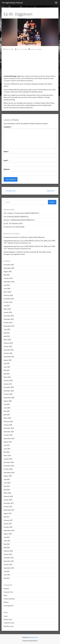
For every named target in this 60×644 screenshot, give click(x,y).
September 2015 (9, 568)
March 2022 (7, 340)
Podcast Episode (9, 599)
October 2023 (8, 302)
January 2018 (8, 500)
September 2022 (9, 326)
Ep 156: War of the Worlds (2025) (14, 227)
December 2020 (9, 387)
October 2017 (8, 507)
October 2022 (8, 323)
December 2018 (9, 462)
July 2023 (7, 306)
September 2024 (9, 282)
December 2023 (9, 299)
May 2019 (7, 452)
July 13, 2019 (9, 49)
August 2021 (8, 360)
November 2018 (9, 466)
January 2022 (8, 346)
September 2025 (9, 268)
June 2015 (7, 575)
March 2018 (7, 493)
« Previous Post (10, 191)
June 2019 (7, 449)
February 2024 (8, 295)
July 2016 (7, 537)
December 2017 (9, 503)
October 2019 (8, 435)
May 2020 (7, 411)
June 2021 (7, 367)
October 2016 (8, 527)
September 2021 (9, 357)
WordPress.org (9, 626)
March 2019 (7, 456)
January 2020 (8, 425)
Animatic (6, 589)
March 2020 (7, 418)
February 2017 (8, 520)
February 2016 (8, 551)
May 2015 (7, 578)
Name (6, 151)
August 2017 (8, 513)
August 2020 (8, 401)
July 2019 (7, 445)
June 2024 (7, 289)
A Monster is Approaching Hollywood (33, 237)
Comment (8, 127)
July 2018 (7, 479)
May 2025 (7, 275)
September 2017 (9, 510)
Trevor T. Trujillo (21, 49)
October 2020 (8, 394)
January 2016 (8, 554)
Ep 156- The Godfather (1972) (13, 223)
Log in (6, 616)
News (6, 595)
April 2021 (7, 374)
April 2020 (7, 415)
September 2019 (9, 438)
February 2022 (8, 343)
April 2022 (7, 336)
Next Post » (51, 191)
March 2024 (7, 292)
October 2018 (8, 469)
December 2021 (9, 350)
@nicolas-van (33, 637)
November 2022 (9, 319)
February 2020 (8, 421)
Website (7, 169)
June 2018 (7, 483)
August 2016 (8, 534)
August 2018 (8, 476)
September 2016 (9, 530)
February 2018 (8, 496)
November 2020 (9, 391)
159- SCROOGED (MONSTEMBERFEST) (16, 217)
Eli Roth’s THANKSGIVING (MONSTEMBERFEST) (19, 220)
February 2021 (8, 380)
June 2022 (7, 329)
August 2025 (8, 272)
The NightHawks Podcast (12, 3)
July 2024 (7, 285)
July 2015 (7, 571)
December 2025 (9, 265)
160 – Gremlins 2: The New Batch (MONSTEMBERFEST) (21, 213)
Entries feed (8, 619)
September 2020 (9, 398)
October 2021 (8, 353)
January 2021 (8, 384)
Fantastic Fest (8, 592)
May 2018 (7, 486)
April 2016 (7, 547)
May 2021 (7, 370)
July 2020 (7, 404)
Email (6, 160)
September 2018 (9, 473)
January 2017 (8, 524)
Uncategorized (9, 606)
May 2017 (7, 517)
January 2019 (8, 459)
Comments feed (9, 623)
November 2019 (9, 432)
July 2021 (7, 363)
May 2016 (7, 544)
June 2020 (7, 408)
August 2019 (8, 442)
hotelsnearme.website (11, 237)
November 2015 (9, 561)
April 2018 (7, 490)
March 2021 (7, 377)
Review (6, 602)
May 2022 (7, 333)
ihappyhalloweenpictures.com (13, 241)
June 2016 (7, 541)
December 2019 (9, 428)
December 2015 (9, 558)
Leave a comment (35, 49)
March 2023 (7, 309)
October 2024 (8, 278)
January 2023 (8, 312)
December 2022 (9, 316)
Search (52, 202)
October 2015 (8, 564)
